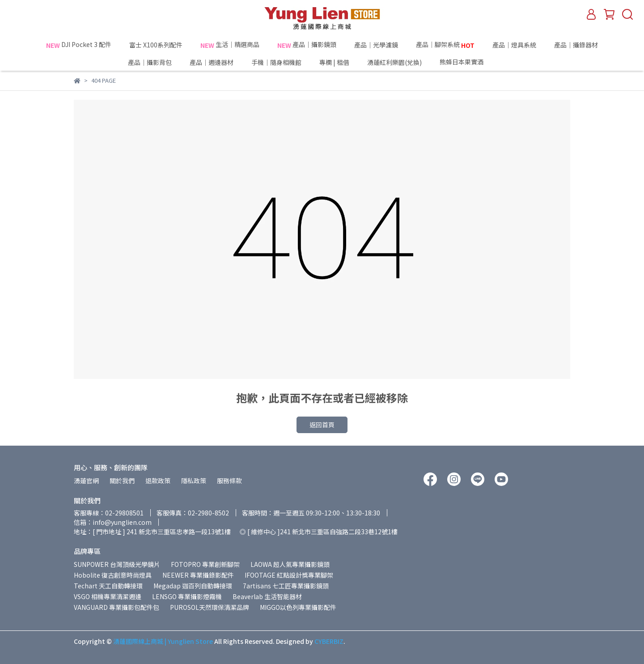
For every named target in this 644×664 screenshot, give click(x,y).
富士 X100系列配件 (156, 45)
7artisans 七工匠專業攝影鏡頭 (286, 586)
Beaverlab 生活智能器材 (267, 596)
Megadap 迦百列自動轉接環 (193, 586)
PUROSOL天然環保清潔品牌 (210, 607)
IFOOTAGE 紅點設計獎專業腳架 (289, 575)
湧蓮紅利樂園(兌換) (394, 62)
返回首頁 (322, 425)
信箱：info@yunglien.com (113, 522)
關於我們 (122, 481)
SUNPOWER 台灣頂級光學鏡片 (117, 564)
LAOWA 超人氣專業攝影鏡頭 (290, 564)
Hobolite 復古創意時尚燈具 (113, 575)
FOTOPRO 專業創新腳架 (205, 564)
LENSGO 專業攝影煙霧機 (187, 596)
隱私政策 (194, 481)
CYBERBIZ (329, 641)
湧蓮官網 (86, 481)
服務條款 (229, 481)
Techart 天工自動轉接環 (108, 586)
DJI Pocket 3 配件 (79, 45)
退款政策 (158, 481)
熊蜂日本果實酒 (478, 62)
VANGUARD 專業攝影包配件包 (117, 607)
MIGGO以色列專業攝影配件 (298, 607)
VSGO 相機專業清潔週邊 (108, 596)
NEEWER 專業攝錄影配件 (198, 575)
